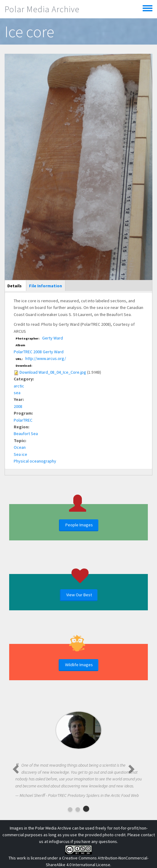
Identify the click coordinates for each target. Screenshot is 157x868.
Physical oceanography (35, 461)
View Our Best (79, 595)
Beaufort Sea (26, 434)
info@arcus (59, 841)
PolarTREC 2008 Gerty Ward (39, 352)
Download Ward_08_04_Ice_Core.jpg (53, 372)
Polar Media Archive (42, 9)
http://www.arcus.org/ (46, 358)
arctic (19, 386)
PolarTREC (23, 420)
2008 (18, 406)
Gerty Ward (53, 338)
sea (17, 393)
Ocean (20, 447)
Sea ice (20, 454)
